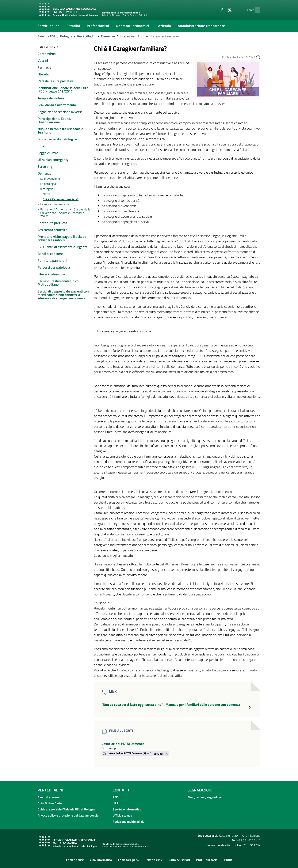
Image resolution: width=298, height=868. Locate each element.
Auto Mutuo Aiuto (50, 803)
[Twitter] (222, 10)
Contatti (121, 790)
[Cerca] (256, 10)
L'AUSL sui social (207, 860)
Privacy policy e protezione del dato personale (68, 815)
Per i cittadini (87, 36)
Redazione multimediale (128, 821)
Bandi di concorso (50, 797)
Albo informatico (101, 860)
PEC (115, 797)
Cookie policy (75, 860)
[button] (258, 57)
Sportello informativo (127, 809)
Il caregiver (128, 36)
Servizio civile (154, 860)
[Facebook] (215, 10)
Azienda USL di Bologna (55, 36)
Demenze (108, 36)
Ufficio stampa (122, 815)
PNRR (228, 860)
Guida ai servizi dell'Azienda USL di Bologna (66, 809)
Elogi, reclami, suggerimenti (206, 797)
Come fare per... (128, 860)
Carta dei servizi (179, 860)
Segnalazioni (200, 790)
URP (115, 803)
